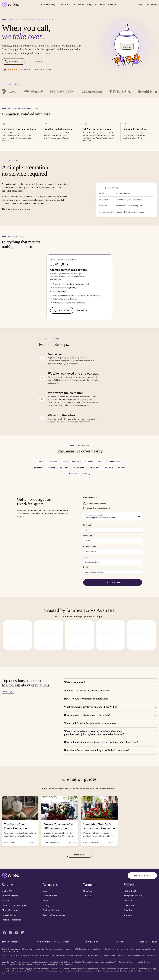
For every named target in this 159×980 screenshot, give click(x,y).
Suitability (119, 942)
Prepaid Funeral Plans (12, 920)
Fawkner (122, 468)
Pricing (46, 905)
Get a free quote (35, 61)
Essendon (38, 468)
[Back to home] (11, 876)
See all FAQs (8, 692)
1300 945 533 (151, 5)
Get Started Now (142, 875)
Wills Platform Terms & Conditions (53, 942)
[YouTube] (16, 933)
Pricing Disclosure (149, 942)
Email (86, 567)
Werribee (75, 461)
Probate (66, 5)
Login (140, 5)
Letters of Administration (14, 905)
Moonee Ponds (79, 468)
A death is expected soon (99, 508)
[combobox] (113, 562)
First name (88, 525)
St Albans (54, 461)
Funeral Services (10, 915)
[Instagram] (10, 933)
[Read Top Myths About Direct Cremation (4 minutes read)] (20, 821)
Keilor (65, 461)
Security (128, 910)
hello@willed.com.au (134, 896)
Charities (88, 891)
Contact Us (129, 905)
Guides (46, 901)
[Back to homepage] (11, 5)
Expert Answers (50, 896)
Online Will (7, 891)
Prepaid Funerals (96, 5)
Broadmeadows (114, 461)
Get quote (113, 582)
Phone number (90, 546)
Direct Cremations (11, 910)
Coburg (87, 474)
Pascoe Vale (94, 468)
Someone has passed (97, 504)
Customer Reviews (51, 910)
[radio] (85, 504)
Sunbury (42, 461)
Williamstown (74, 474)
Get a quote (82, 310)
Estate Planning (49, 5)
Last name (88, 536)
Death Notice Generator (54, 915)
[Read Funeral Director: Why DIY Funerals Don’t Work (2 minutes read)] (60, 821)
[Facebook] (4, 933)
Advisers (87, 896)
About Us (112, 5)
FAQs (45, 891)
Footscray (51, 468)
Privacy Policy (92, 942)
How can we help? (91, 498)
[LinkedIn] (23, 933)
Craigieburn (109, 468)
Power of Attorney (10, 896)
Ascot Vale (64, 468)
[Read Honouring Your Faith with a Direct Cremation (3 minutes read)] (99, 821)
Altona (100, 461)
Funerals (79, 5)
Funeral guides (79, 855)
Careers (128, 915)
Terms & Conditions (11, 942)
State (86, 557)
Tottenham (88, 461)
